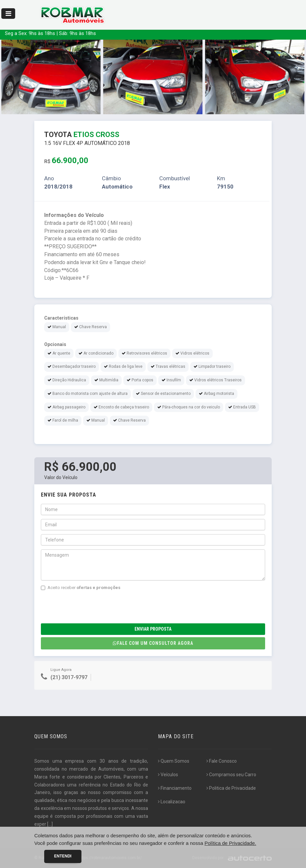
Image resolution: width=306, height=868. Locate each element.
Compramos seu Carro (231, 775)
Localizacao (172, 802)
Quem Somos (174, 761)
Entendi (63, 856)
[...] (50, 824)
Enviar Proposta (153, 629)
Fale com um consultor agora (153, 643)
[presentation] (91, 607)
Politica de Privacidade (231, 788)
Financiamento (175, 788)
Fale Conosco (222, 761)
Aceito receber (81, 588)
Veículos (168, 775)
